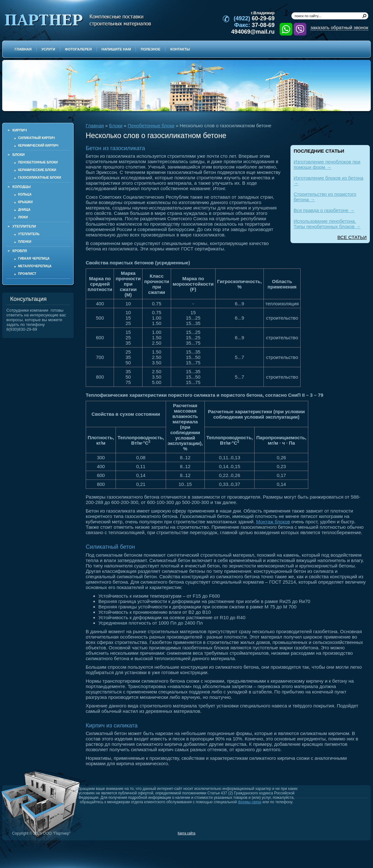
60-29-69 (254, 18)
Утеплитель (29, 234)
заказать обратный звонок (339, 27)
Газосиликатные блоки (40, 178)
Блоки (116, 126)
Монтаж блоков (273, 522)
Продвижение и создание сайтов (353, 833)
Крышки (25, 202)
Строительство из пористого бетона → (325, 197)
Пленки (25, 242)
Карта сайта (187, 833)
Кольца (25, 194)
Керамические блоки (37, 170)
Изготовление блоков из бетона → (329, 181)
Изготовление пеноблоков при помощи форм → (327, 164)
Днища (24, 210)
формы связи (250, 802)
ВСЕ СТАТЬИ (352, 237)
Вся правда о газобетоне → (324, 210)
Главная (95, 126)
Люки (23, 217)
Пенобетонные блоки (38, 162)
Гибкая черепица (34, 258)
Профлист (27, 274)
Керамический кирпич (38, 146)
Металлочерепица (35, 266)
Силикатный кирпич (37, 138)
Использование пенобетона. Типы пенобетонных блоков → (327, 224)
